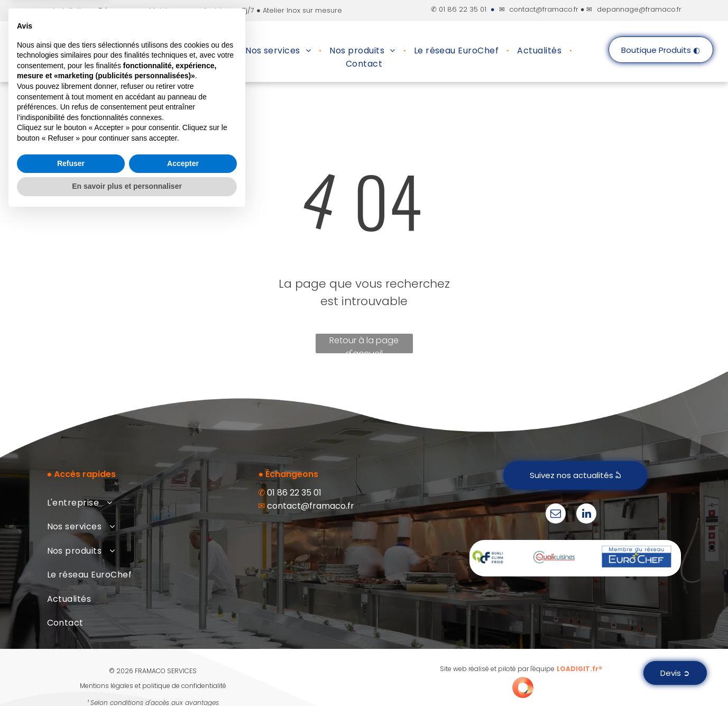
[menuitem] (197, 51)
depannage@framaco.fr (639, 9)
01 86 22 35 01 (463, 9)
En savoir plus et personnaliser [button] (127, 677)
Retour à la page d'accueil (364, 344)
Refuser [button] (71, 654)
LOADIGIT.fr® (579, 669)
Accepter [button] (183, 654)
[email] (556, 515)
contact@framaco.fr (544, 9)
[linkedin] (586, 515)
